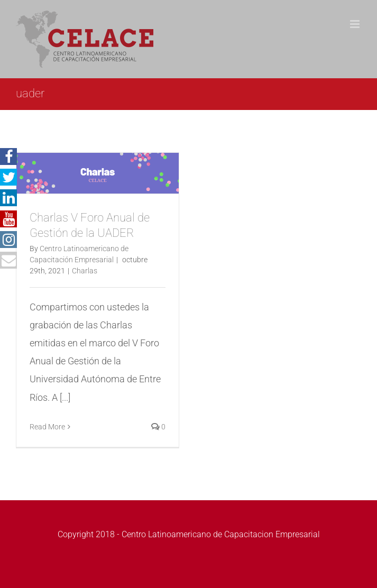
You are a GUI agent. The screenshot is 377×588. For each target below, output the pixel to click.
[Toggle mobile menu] (356, 24)
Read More (47, 427)
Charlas (85, 271)
